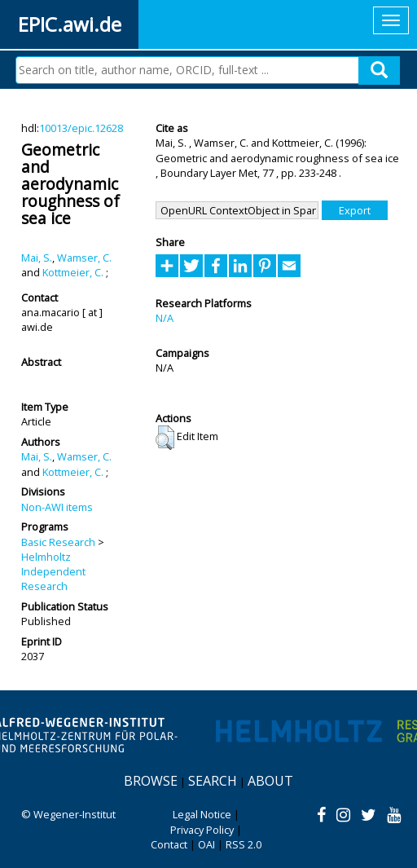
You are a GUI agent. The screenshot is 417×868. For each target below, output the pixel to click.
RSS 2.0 (244, 844)
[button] (165, 438)
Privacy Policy (202, 830)
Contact (169, 844)
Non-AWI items (57, 507)
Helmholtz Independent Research (53, 572)
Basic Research (58, 542)
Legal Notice (202, 814)
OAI (206, 844)
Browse (151, 781)
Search (213, 781)
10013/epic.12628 (81, 128)
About (270, 781)
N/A (165, 318)
